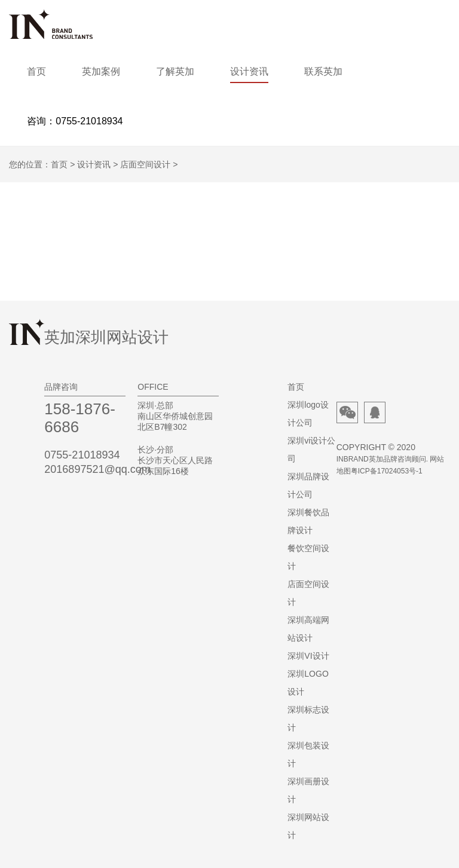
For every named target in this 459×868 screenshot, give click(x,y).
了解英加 (175, 71)
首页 (36, 71)
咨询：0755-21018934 (75, 121)
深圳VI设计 (308, 656)
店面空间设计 (145, 164)
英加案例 (101, 71)
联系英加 (323, 71)
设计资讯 (249, 71)
